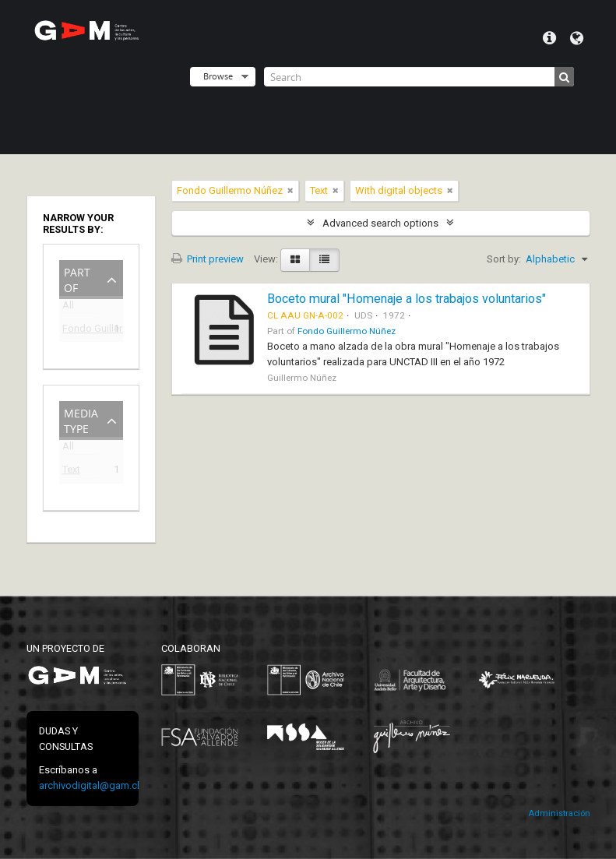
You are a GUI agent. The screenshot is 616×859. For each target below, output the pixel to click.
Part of (77, 278)
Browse (218, 76)
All (68, 308)
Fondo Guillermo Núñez (80, 331)
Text (71, 472)
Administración (559, 813)
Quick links (549, 38)
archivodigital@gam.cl (89, 785)
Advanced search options (380, 223)
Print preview (208, 259)
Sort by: (504, 259)
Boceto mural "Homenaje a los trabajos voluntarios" (407, 299)
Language (577, 38)
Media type (81, 419)
